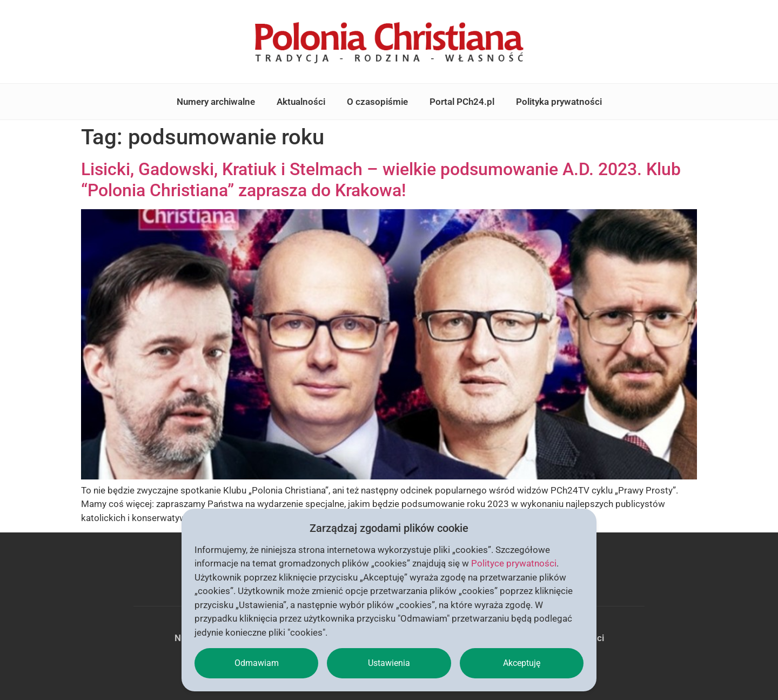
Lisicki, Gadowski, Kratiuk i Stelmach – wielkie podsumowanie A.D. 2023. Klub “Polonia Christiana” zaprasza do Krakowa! (381, 179)
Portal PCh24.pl (462, 102)
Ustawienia (389, 663)
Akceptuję (522, 663)
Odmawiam (257, 663)
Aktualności (301, 102)
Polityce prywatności (514, 563)
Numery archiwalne (216, 102)
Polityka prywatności (559, 102)
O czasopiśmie (377, 102)
